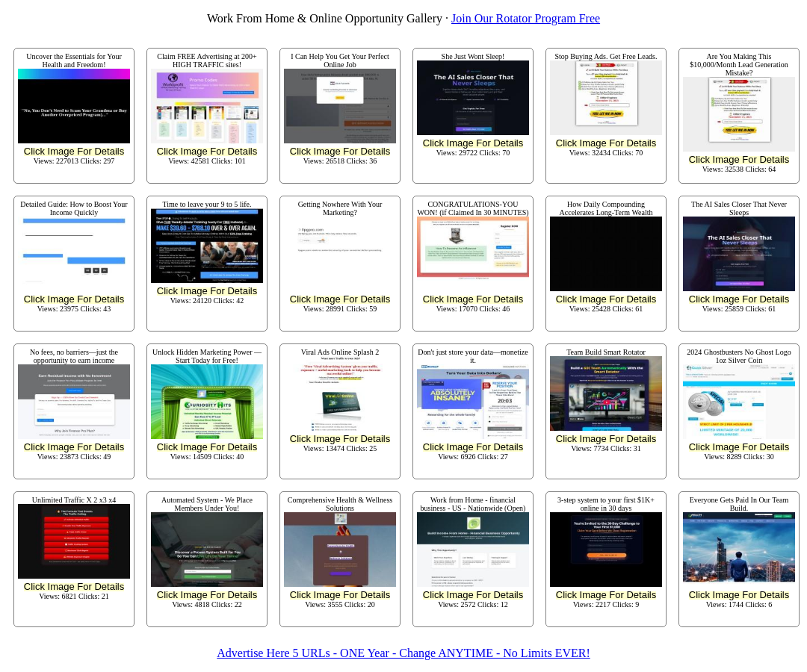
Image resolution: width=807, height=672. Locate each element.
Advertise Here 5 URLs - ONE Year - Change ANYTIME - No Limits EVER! (403, 653)
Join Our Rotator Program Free (526, 18)
